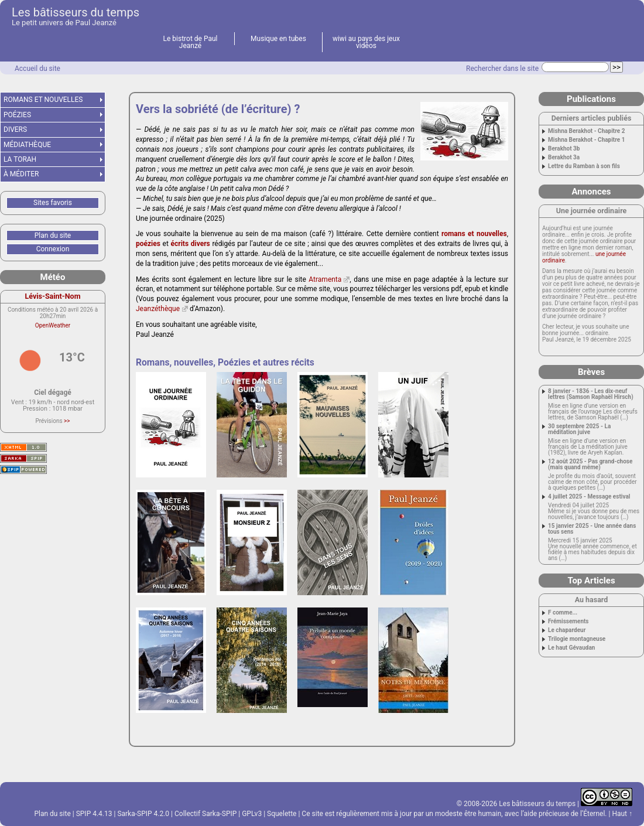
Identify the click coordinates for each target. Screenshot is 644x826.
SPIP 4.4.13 (94, 814)
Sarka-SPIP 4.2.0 (143, 814)
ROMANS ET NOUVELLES (43, 100)
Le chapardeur (567, 630)
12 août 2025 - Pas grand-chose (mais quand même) (590, 465)
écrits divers (191, 244)
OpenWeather (53, 325)
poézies (148, 244)
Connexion (53, 249)
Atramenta (325, 279)
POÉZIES (17, 115)
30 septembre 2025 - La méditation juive (579, 429)
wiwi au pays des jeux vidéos (366, 42)
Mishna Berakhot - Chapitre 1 (586, 140)
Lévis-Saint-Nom (53, 296)
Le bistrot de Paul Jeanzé (191, 42)
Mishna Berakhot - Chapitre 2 (586, 131)
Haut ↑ (622, 814)
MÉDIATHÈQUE (27, 145)
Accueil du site (37, 69)
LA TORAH (20, 159)
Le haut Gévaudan (571, 648)
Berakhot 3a (564, 158)
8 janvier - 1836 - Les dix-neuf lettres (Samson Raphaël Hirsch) (591, 394)
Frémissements (568, 622)
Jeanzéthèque (158, 309)
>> (67, 421)
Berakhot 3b (564, 149)
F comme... (563, 613)
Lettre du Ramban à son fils (584, 166)
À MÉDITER (21, 174)
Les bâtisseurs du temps (76, 12)
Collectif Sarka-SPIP (205, 814)
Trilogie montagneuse (577, 639)
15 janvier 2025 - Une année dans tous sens (592, 529)
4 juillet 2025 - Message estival (589, 497)
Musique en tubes (278, 39)
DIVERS (15, 129)
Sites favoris (53, 203)
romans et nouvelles (474, 234)
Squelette (282, 814)
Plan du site (53, 235)
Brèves (591, 372)
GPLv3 (252, 814)
